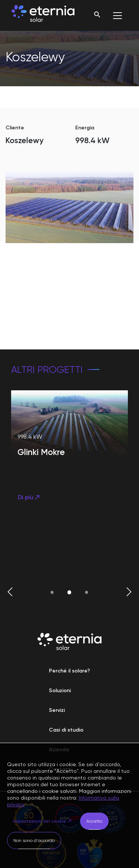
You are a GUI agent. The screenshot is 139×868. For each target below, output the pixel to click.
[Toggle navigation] (118, 16)
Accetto (94, 821)
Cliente (15, 128)
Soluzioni (60, 690)
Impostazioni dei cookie (39, 821)
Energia (85, 128)
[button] (10, 593)
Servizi (57, 710)
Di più (29, 497)
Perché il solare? (69, 671)
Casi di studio (66, 730)
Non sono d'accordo (34, 840)
